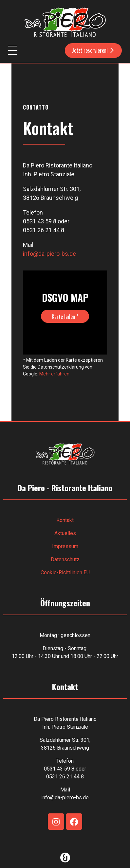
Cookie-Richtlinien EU (65, 573)
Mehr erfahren (54, 374)
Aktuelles (65, 533)
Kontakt (65, 520)
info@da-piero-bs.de (49, 254)
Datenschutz (65, 559)
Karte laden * (65, 317)
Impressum (65, 546)
